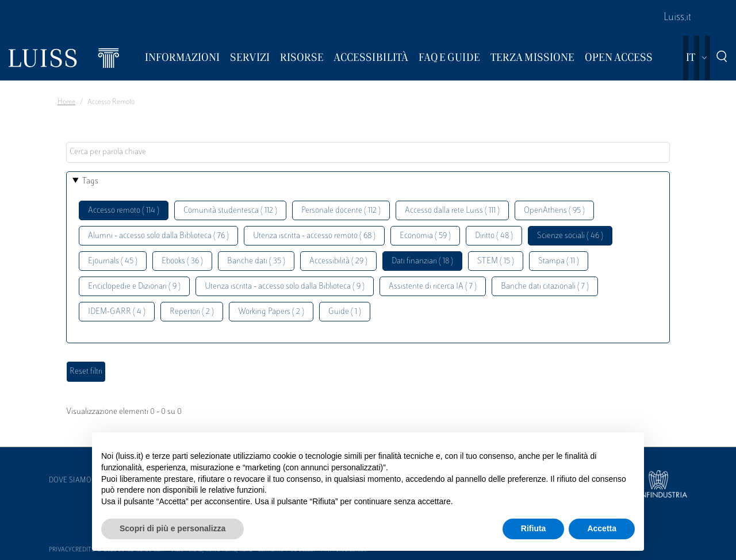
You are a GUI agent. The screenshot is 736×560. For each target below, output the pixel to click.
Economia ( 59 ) (425, 236)
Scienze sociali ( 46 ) (570, 236)
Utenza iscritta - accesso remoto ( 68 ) (314, 236)
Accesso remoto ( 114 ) (124, 211)
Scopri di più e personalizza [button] (172, 528)
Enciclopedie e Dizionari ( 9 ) (134, 287)
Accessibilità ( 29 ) (338, 261)
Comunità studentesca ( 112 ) (230, 211)
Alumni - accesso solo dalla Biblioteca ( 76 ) (158, 236)
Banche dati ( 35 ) (256, 261)
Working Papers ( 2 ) (271, 312)
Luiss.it (677, 18)
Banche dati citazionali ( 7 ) (545, 287)
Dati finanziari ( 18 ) (422, 261)
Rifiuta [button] (534, 528)
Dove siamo (70, 481)
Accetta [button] (602, 528)
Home (66, 102)
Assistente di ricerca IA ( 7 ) (433, 287)
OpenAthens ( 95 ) (554, 211)
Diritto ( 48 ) (494, 236)
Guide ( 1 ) (345, 312)
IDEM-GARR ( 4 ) (117, 312)
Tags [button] (90, 181)
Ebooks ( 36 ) (182, 261)
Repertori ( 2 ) (192, 312)
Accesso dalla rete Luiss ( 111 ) (452, 211)
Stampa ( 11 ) (559, 261)
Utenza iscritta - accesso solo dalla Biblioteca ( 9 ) (285, 287)
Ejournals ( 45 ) (113, 261)
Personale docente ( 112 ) (341, 211)
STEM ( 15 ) (496, 261)
